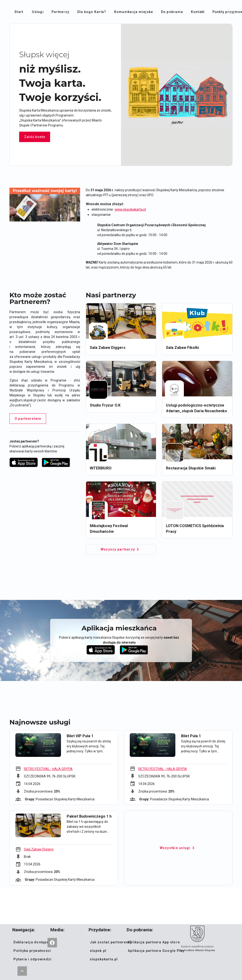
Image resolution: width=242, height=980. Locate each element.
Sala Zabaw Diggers (39, 849)
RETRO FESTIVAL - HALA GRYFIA (48, 769)
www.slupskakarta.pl (130, 209)
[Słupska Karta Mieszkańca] (52, 943)
